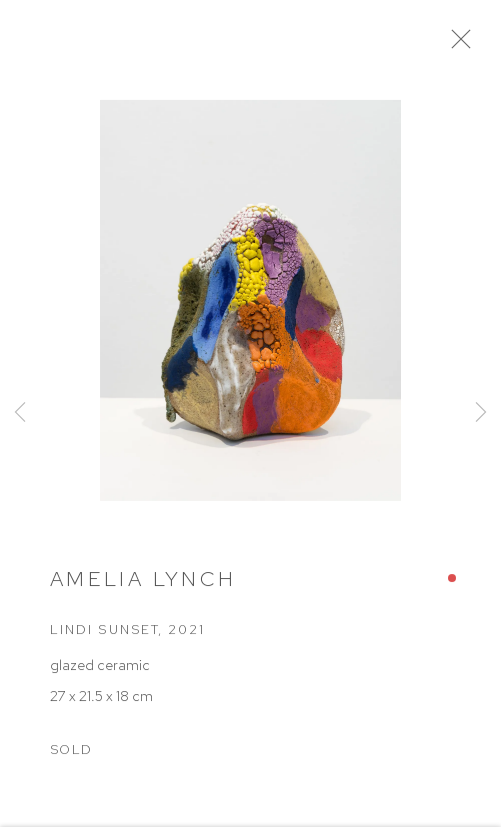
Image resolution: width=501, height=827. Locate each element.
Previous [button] (20, 413)
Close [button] (467, 45)
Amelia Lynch (143, 583)
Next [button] (481, 413)
